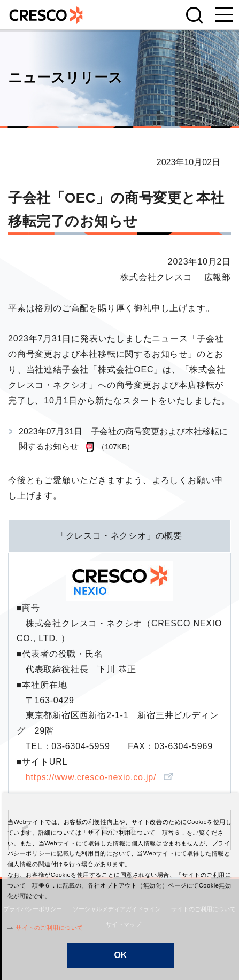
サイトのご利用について (47, 928)
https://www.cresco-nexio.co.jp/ (92, 777)
